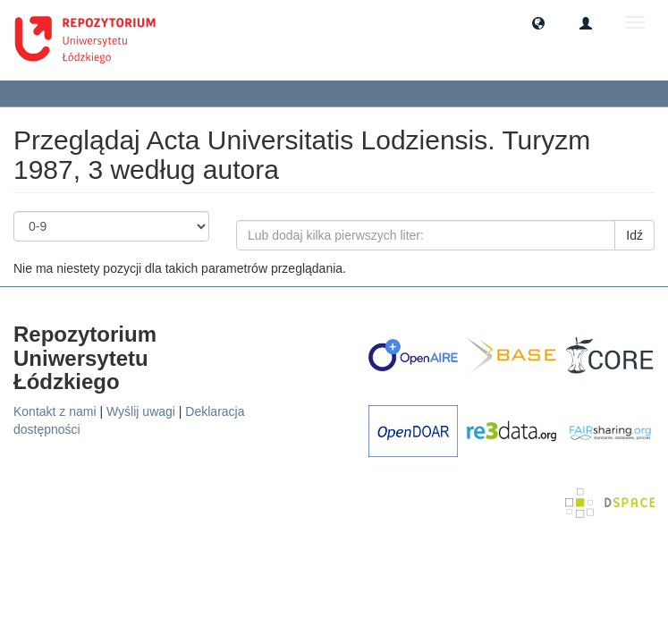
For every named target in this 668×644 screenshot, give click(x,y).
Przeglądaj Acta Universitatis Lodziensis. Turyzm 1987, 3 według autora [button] (203, 93)
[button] (538, 22)
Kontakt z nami (55, 411)
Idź (634, 235)
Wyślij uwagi (141, 411)
